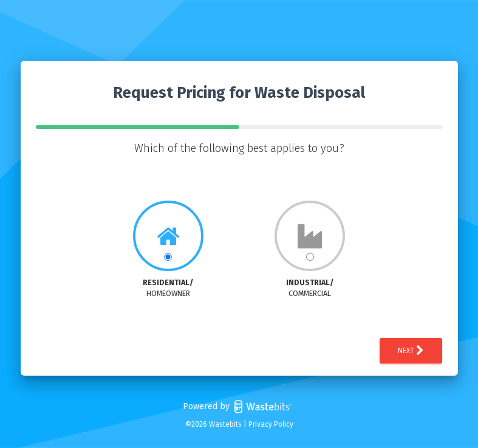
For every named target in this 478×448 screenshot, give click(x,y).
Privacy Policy (271, 424)
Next (411, 351)
